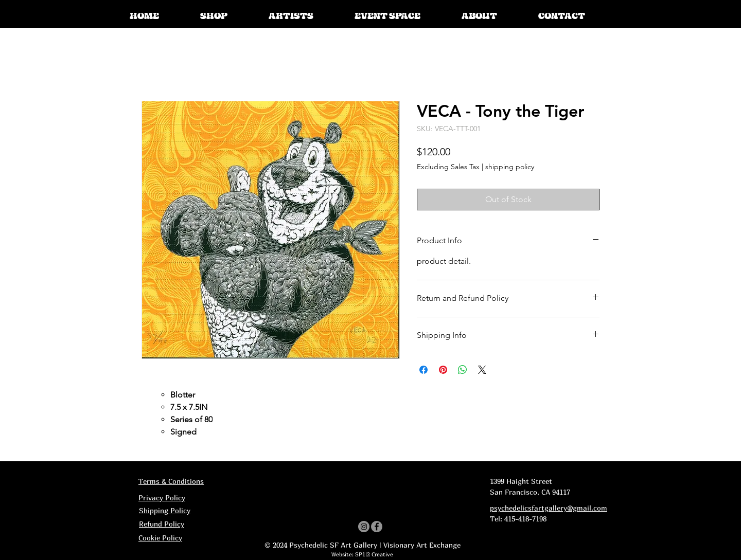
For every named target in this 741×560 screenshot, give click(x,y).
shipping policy (510, 167)
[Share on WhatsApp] (463, 370)
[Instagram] (364, 527)
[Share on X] (482, 370)
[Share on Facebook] (424, 370)
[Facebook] (377, 527)
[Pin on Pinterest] (443, 370)
